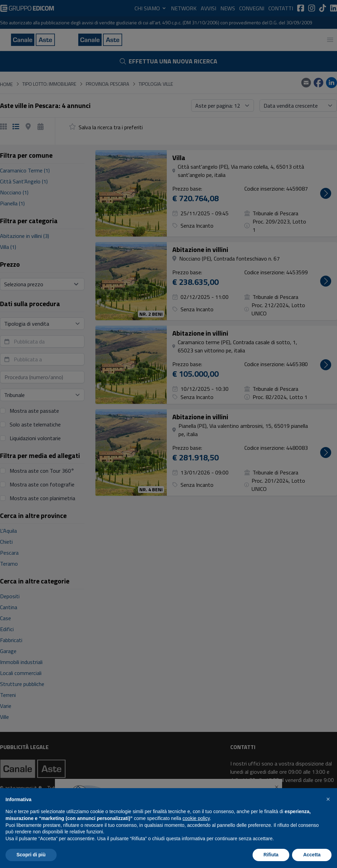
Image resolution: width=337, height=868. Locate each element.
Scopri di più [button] (31, 855)
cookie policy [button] (196, 818)
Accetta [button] (312, 855)
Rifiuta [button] (271, 855)
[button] (328, 799)
